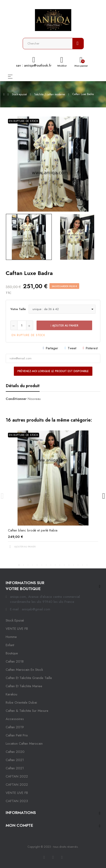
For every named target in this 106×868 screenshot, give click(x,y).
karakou (11, 694)
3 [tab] (28, 565)
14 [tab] (78, 565)
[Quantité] (22, 325)
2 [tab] (24, 565)
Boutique (12, 653)
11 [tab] (64, 565)
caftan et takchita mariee (24, 686)
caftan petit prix (17, 735)
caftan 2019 (15, 727)
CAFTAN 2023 (17, 801)
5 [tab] (37, 565)
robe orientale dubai (21, 702)
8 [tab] (51, 565)
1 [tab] (19, 565)
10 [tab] (60, 565)
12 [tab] (69, 565)
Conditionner (16, 399)
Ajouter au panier (64, 326)
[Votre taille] (62, 309)
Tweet (72, 348)
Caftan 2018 (15, 661)
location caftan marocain (24, 744)
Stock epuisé (15, 620)
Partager (52, 348)
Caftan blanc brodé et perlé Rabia (33, 530)
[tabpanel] (53, 493)
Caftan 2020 (15, 752)
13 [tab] (74, 565)
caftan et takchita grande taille (29, 678)
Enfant (10, 645)
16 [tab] (87, 565)
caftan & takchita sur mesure (27, 711)
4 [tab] (33, 565)
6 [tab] (42, 565)
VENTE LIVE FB (17, 629)
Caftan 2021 (15, 768)
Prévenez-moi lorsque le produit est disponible (53, 371)
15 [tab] (83, 565)
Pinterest (92, 348)
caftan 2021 (15, 760)
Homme (11, 637)
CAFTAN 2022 (17, 776)
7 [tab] (46, 565)
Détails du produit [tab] (23, 386)
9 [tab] (55, 565)
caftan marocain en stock (24, 670)
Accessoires (15, 719)
